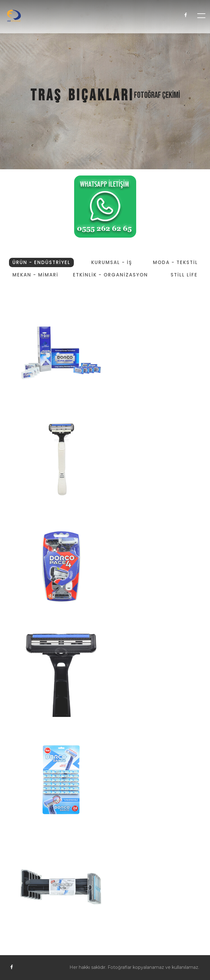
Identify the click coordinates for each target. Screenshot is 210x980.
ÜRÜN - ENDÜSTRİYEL (41, 262)
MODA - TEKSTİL (175, 262)
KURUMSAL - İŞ (112, 262)
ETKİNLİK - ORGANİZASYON (110, 275)
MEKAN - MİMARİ (35, 275)
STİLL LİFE (184, 275)
